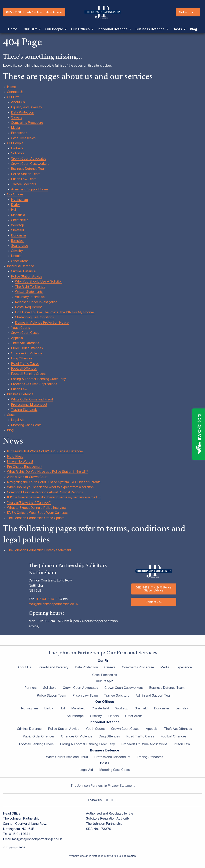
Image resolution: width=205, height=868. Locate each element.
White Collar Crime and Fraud (32, 399)
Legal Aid (18, 420)
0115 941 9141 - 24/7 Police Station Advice (34, 12)
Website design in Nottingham (87, 856)
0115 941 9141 (45, 599)
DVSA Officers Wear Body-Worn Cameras (37, 513)
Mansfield (18, 215)
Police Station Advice (27, 276)
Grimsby (17, 251)
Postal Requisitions (29, 307)
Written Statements (29, 292)
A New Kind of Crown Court (27, 477)
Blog (10, 430)
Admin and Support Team (29, 189)
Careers (17, 117)
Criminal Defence (23, 271)
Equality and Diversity (27, 107)
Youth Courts (21, 328)
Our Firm (13, 97)
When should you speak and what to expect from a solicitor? (51, 487)
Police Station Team (26, 174)
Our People (15, 143)
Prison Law (19, 389)
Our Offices (15, 194)
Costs (11, 415)
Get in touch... (188, 12)
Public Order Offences (27, 348)
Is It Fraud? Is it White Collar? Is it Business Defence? (45, 451)
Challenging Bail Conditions (34, 317)
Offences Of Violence (27, 353)
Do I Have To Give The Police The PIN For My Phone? (55, 312)
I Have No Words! (20, 461)
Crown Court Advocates (29, 158)
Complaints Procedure (27, 123)
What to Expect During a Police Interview (37, 508)
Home (11, 87)
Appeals (17, 338)
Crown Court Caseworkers (30, 164)
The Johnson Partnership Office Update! (36, 518)
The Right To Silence (30, 287)
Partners (17, 148)
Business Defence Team (29, 169)
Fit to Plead (15, 456)
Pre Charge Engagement (25, 467)
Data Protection (23, 112)
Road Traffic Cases (25, 363)
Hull (14, 210)
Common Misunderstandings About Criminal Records (45, 492)
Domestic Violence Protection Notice (42, 322)
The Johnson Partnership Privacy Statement (39, 550)
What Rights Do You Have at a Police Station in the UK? (47, 472)
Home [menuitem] (13, 29)
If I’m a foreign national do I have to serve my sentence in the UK (54, 497)
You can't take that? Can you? (29, 502)
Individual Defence (21, 266)
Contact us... (154, 602)
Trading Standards (24, 409)
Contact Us (15, 92)
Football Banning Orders (28, 374)
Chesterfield (20, 220)
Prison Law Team (24, 179)
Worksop (18, 225)
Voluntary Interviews (30, 297)
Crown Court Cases (25, 333)
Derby (15, 204)
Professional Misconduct (29, 404)
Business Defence (20, 394)
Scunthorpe (20, 245)
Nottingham (19, 199)
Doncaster (19, 235)
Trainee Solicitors (24, 184)
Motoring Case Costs (26, 425)
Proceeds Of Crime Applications (34, 384)
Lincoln (16, 256)
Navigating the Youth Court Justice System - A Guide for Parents (54, 482)
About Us (18, 102)
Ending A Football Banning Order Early (38, 379)
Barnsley (17, 240)
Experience (19, 133)
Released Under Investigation (36, 302)
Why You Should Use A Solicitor (38, 281)
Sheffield (17, 230)
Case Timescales (23, 138)
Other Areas (20, 261)
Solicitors (18, 153)
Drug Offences (22, 358)
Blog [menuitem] (193, 29)
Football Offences (24, 368)
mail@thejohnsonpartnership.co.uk (53, 604)
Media (15, 128)
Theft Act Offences (25, 343)
